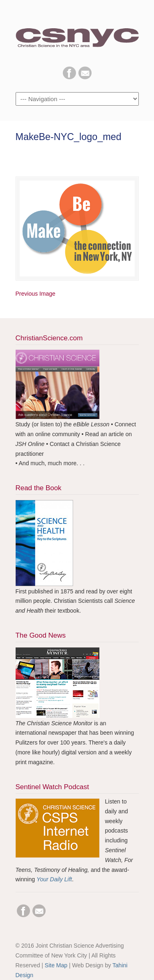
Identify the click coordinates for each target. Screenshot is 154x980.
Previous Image (36, 294)
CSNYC (77, 33)
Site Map (56, 965)
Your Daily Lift (54, 879)
